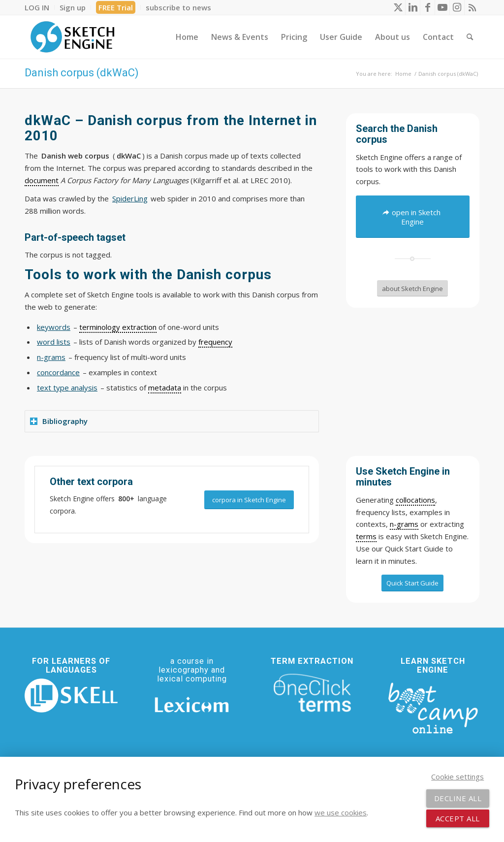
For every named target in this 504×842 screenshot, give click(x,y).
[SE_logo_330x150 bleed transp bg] (72, 37)
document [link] (42, 180)
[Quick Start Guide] (412, 583)
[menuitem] (40, 7)
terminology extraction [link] (118, 327)
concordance (58, 372)
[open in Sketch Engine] (413, 217)
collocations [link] (415, 500)
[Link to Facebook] (427, 7)
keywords (54, 327)
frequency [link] (215, 342)
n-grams (51, 357)
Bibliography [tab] (59, 421)
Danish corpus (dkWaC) (82, 73)
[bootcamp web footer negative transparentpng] (433, 707)
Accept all (458, 818)
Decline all (458, 798)
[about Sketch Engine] (412, 289)
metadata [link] (165, 388)
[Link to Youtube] (442, 7)
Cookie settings (457, 777)
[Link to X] (398, 7)
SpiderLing (130, 198)
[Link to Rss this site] (472, 7)
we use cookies (341, 812)
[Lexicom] (192, 705)
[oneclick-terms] (312, 693)
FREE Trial (116, 7)
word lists (54, 342)
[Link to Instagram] (457, 7)
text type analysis (67, 388)
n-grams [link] (404, 524)
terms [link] (366, 536)
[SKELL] (71, 696)
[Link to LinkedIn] (413, 7)
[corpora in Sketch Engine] (249, 500)
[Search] (470, 37)
